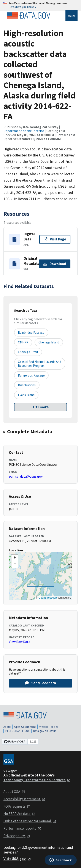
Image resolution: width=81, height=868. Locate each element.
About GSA (14, 792)
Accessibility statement (24, 799)
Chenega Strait (28, 352)
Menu (71, 16)
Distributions (27, 385)
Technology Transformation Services (37, 780)
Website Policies (49, 727)
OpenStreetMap (48, 598)
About (7, 727)
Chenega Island (49, 342)
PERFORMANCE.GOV (17, 731)
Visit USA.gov (17, 859)
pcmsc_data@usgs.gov (26, 476)
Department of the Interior (24, 131)
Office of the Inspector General (30, 821)
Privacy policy (17, 836)
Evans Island (26, 395)
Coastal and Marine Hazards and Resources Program (40, 364)
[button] (15, 558)
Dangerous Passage (31, 375)
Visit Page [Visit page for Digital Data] (55, 239)
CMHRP (23, 342)
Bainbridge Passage (31, 333)
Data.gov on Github (45, 731)
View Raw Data (20, 642)
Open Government (25, 727)
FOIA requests (17, 806)
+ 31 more (40, 407)
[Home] (29, 16)
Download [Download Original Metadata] (55, 264)
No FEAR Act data (19, 814)
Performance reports (22, 828)
